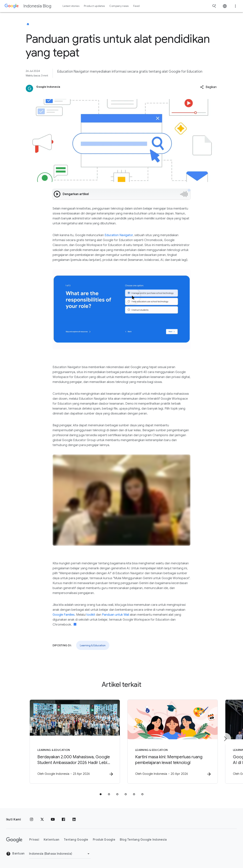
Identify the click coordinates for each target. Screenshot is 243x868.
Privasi (34, 840)
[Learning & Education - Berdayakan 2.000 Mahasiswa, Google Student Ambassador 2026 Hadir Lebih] (72, 742)
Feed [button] (136, 6)
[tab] (101, 794)
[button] (208, 87)
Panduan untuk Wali (116, 615)
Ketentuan (51, 840)
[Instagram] (32, 820)
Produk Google (104, 840)
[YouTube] (53, 820)
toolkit (91, 615)
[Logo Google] (14, 840)
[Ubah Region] (60, 854)
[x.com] (42, 820)
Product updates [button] (94, 6)
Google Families (64, 615)
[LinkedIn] (74, 820)
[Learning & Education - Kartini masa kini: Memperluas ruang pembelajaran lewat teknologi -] (171, 742)
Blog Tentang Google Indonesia (143, 840)
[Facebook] (63, 820)
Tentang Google (76, 840)
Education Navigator (119, 235)
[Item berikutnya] (225, 739)
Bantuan (15, 854)
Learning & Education (93, 645)
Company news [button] (119, 6)
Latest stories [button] (71, 6)
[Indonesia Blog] (28, 24)
